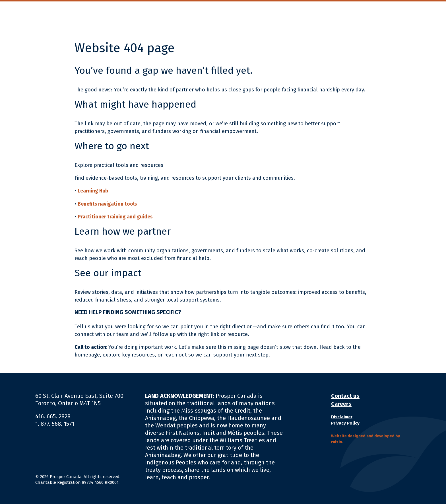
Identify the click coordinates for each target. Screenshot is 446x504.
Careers (341, 403)
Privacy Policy (345, 423)
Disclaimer (342, 417)
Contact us (345, 396)
